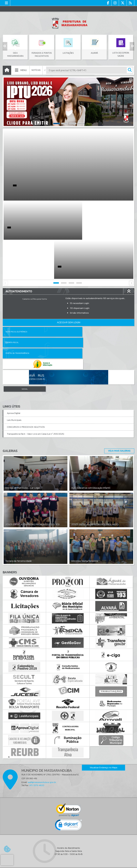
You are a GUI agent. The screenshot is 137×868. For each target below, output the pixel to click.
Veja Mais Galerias (118, 390)
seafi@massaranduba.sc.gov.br (42, 721)
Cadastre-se (27, 260)
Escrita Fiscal (78, 293)
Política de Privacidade (68, 864)
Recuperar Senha (40, 260)
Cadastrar (55, 835)
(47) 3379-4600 (37, 725)
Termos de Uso (69, 861)
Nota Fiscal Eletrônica (16, 293)
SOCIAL (25, 328)
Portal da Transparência (17, 303)
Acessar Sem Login (68, 283)
